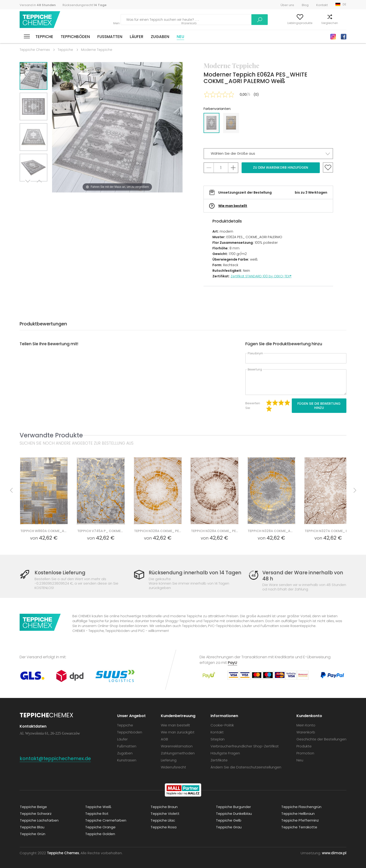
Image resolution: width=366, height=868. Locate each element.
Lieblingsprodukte (284, 23)
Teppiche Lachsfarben (39, 820)
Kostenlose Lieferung (61, 573)
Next (28, 187)
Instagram (333, 37)
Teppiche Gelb (228, 820)
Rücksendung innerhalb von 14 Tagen (195, 573)
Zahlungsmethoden (178, 753)
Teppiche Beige (33, 807)
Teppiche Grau (229, 827)
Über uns (287, 5)
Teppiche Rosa (163, 827)
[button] (268, 154)
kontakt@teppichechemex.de (57, 758)
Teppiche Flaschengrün (301, 807)
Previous (39, 187)
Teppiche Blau (32, 827)
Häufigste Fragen (225, 753)
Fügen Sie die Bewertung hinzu (319, 406)
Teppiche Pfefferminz (300, 820)
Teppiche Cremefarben (106, 820)
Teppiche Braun (164, 807)
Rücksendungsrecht (84, 5)
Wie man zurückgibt (178, 732)
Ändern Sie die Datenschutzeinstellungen (246, 767)
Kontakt (322, 5)
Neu (180, 37)
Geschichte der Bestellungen (321, 739)
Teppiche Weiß (98, 807)
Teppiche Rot (97, 813)
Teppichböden (75, 37)
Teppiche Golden (100, 834)
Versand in (38, 5)
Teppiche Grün (32, 834)
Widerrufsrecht (173, 767)
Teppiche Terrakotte (299, 827)
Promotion (305, 753)
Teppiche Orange (100, 827)
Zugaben (160, 37)
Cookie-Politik (222, 725)
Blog (305, 5)
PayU (232, 662)
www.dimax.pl (334, 853)
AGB (164, 739)
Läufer (137, 37)
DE (345, 4)
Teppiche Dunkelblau (234, 813)
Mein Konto (255, 23)
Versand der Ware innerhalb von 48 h (303, 575)
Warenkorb (339, 23)
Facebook (344, 37)
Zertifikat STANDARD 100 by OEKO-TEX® (261, 276)
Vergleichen (314, 23)
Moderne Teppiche (97, 50)
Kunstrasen (127, 760)
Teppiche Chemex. (63, 853)
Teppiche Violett (165, 813)
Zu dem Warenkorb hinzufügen (281, 167)
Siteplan (218, 739)
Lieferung (169, 760)
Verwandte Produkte (51, 435)
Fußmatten (110, 37)
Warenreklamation (177, 746)
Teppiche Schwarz (35, 813)
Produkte (304, 746)
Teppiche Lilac (163, 820)
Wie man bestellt (233, 206)
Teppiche (44, 37)
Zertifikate (219, 760)
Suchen (228, 20)
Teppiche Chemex (40, 20)
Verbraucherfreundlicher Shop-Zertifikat (245, 746)
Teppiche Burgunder (233, 807)
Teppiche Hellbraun (298, 813)
